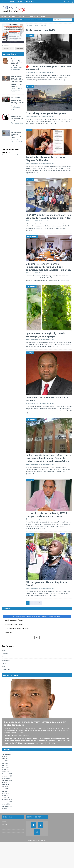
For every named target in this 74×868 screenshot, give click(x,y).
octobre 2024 (6, 778)
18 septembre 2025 (17, 67)
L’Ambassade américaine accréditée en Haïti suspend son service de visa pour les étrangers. (38, 741)
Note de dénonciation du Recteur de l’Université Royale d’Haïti (17, 134)
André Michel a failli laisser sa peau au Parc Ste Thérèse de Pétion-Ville (30, 743)
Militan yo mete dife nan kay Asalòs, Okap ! (47, 584)
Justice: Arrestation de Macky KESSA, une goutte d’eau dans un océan (47, 514)
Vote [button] (37, 637)
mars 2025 (5, 767)
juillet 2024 (5, 785)
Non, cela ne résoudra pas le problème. (17, 628)
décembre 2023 (7, 800)
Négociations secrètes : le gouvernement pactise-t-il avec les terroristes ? (17, 100)
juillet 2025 (5, 759)
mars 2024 (5, 793)
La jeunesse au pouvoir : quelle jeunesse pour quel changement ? (17, 117)
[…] (64, 80)
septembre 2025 (7, 754)
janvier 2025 (6, 772)
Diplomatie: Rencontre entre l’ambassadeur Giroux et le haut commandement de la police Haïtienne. (48, 267)
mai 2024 (5, 789)
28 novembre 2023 (33, 221)
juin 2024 (5, 787)
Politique (13, 16)
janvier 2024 (6, 797)
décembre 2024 (7, 774)
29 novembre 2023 (33, 72)
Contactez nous (30, 2)
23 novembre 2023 (33, 339)
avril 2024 (5, 791)
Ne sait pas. (9, 632)
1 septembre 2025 (17, 106)
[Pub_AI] (13, 42)
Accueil (4, 2)
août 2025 (5, 757)
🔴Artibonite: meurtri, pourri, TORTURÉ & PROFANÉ (49, 68)
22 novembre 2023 (33, 464)
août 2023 (5, 808)
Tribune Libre (6, 670)
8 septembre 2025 (17, 88)
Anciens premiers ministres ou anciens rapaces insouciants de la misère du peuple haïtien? (37, 738)
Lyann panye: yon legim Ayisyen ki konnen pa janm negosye (46, 334)
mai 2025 (5, 763)
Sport (43, 16)
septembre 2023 (7, 806)
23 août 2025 (16, 122)
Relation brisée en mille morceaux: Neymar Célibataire (46, 159)
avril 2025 (5, 765)
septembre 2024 (7, 780)
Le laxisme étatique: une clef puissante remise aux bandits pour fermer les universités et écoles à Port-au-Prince (48, 458)
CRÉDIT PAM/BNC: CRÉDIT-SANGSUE (17, 736)
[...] (25, 733)
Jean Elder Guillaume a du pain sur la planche (47, 399)
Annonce (19, 2)
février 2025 (6, 769)
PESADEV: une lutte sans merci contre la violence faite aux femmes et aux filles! (49, 216)
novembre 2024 (7, 776)
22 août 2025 (16, 140)
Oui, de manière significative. (14, 620)
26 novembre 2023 (33, 273)
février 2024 (6, 795)
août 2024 (5, 782)
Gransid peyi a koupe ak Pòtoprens (46, 113)
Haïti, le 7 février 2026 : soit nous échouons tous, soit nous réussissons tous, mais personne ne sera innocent (18, 81)
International (33, 16)
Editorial (11, 2)
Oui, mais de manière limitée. (14, 624)
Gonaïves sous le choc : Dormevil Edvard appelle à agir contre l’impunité (16, 62)
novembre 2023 (7, 802)
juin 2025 (5, 761)
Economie (22, 16)
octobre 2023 (6, 804)
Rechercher (5, 46)
